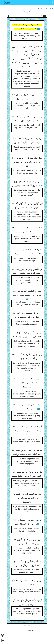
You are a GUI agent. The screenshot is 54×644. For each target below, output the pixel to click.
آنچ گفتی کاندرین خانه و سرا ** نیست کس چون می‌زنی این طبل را (27, 431)
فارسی (51, 8)
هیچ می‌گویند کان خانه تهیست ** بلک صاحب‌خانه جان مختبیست (27, 498)
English (40, 8)
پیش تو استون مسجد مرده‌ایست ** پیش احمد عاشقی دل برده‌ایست (27, 383)
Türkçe (46, 8)
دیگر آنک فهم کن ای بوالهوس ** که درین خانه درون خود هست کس (27, 162)
